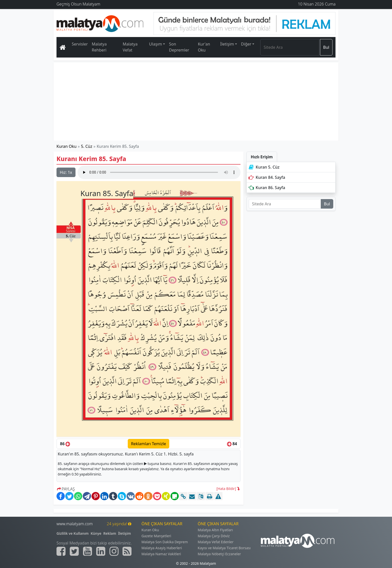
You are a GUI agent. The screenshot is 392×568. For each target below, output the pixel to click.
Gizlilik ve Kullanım (73, 533)
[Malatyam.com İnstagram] (114, 551)
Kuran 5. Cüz (264, 167)
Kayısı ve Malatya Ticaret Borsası (224, 548)
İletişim (124, 533)
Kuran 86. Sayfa (266, 188)
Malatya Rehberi (99, 47)
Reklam (110, 533)
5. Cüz (87, 146)
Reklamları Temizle (148, 444)
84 (232, 444)
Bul (326, 47)
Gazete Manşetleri (156, 536)
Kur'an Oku (204, 47)
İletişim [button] (227, 44)
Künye (96, 533)
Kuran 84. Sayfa (266, 177)
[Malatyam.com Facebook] (61, 551)
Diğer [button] (246, 44)
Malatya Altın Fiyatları (215, 530)
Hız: (66, 172)
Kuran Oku (66, 146)
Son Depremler (179, 47)
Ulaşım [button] (155, 44)
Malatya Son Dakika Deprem (165, 542)
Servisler (80, 44)
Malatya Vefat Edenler (216, 542)
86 (65, 444)
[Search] (290, 47)
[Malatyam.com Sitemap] (127, 551)
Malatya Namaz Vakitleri (161, 554)
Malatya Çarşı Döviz (214, 536)
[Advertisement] (196, 102)
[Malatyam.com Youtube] (87, 551)
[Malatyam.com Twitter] (74, 551)
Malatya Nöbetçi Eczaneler (219, 554)
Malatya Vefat (130, 47)
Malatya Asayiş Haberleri (162, 548)
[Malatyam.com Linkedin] (101, 551)
